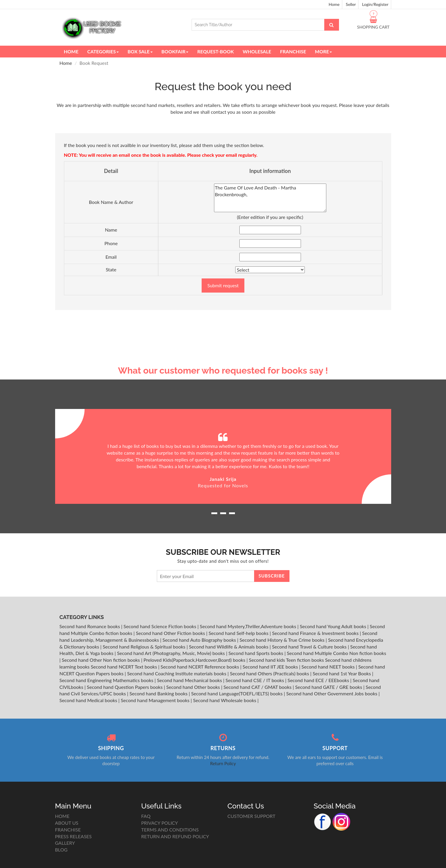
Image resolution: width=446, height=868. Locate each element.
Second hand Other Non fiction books (102, 660)
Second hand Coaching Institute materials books (177, 673)
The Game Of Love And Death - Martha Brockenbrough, (270, 198)
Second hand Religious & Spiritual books (144, 647)
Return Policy (223, 763)
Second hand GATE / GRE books (329, 687)
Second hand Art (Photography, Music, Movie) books (172, 653)
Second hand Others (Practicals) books (270, 673)
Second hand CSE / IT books (255, 680)
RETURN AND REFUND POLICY (175, 836)
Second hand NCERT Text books (125, 667)
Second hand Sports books (256, 653)
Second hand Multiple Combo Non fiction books (336, 653)
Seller (351, 4)
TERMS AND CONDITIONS (170, 830)
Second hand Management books (156, 700)
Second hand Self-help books (239, 633)
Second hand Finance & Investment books (316, 633)
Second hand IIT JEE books (271, 667)
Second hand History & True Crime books (283, 640)
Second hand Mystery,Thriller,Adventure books (249, 626)
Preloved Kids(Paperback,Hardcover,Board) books (195, 660)
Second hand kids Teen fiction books (286, 660)
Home (334, 4)
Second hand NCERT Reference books (200, 667)
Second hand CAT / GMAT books (258, 687)
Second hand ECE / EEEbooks (319, 680)
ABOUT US (67, 823)
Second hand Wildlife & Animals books (229, 647)
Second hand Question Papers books (125, 687)
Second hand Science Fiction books (161, 626)
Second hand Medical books (89, 700)
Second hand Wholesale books (225, 700)
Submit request (223, 285)
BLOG (61, 850)
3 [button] (232, 515)
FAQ (146, 816)
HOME (62, 816)
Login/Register (375, 4)
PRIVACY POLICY (160, 823)
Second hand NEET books (329, 667)
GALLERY (65, 843)
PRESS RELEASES (73, 836)
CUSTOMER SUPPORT (252, 816)
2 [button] (223, 515)
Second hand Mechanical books (190, 680)
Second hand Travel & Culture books (310, 647)
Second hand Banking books (159, 693)
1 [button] (214, 515)
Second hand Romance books (90, 626)
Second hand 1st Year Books (343, 673)
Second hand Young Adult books (334, 626)
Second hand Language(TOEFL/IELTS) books (237, 693)
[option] (223, 456)
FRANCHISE (68, 830)
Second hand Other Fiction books (171, 633)
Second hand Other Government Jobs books (332, 693)
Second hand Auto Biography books (200, 640)
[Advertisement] (223, 320)
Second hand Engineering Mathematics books (107, 680)
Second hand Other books (194, 687)
